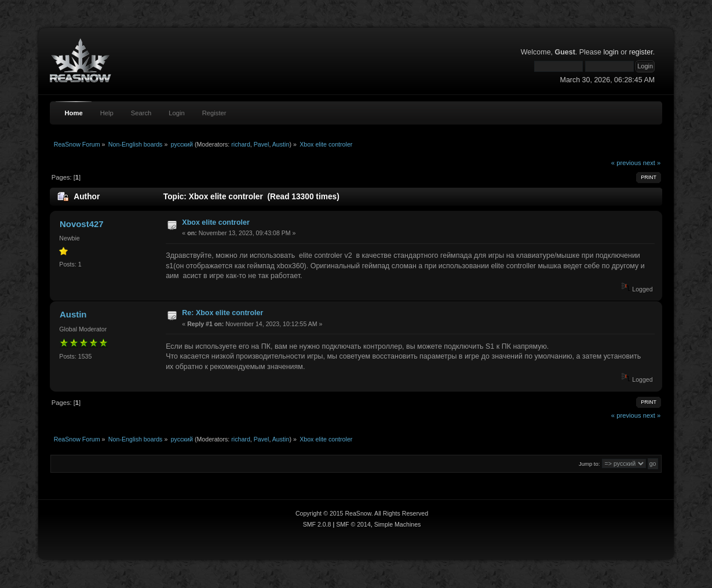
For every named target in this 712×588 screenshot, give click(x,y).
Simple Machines (398, 524)
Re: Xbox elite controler (222, 313)
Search (141, 113)
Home (73, 113)
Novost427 (82, 224)
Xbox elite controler (216, 222)
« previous (626, 163)
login (611, 52)
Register (214, 113)
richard (241, 144)
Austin (281, 144)
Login (176, 113)
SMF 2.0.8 (317, 524)
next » (652, 163)
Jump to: (589, 464)
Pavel (262, 144)
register (641, 52)
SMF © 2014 (353, 524)
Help (107, 113)
